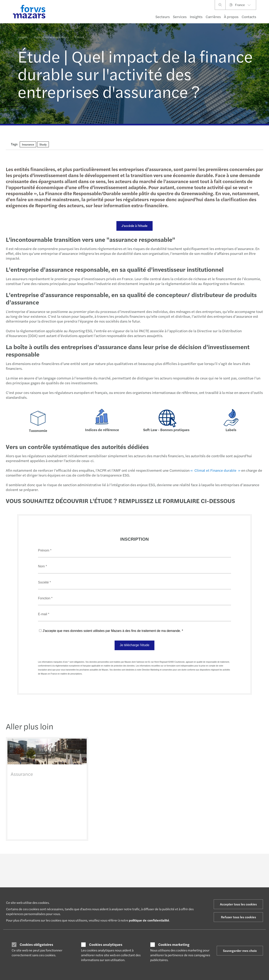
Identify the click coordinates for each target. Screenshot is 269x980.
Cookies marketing (174, 944)
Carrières (213, 17)
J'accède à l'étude (134, 226)
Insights (196, 17)
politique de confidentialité (149, 920)
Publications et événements (51, 35)
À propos (231, 17)
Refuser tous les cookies (238, 917)
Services (180, 17)
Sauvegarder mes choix (240, 951)
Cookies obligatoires (36, 944)
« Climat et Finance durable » (215, 470)
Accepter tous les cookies (238, 904)
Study (43, 144)
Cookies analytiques (106, 944)
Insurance (28, 144)
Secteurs (163, 17)
